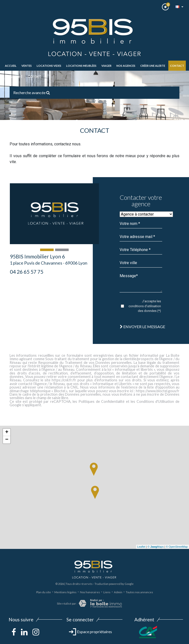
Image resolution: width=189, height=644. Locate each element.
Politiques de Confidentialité (102, 401)
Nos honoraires (90, 592)
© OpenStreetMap (177, 547)
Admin (118, 592)
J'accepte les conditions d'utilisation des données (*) (145, 306)
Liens (107, 592)
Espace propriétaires (90, 632)
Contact (177, 66)
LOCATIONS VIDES (49, 66)
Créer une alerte (153, 66)
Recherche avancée (32, 93)
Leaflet (141, 547)
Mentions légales (65, 592)
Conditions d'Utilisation (155, 401)
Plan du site (44, 592)
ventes (27, 66)
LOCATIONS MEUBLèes (81, 66)
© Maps (156, 547)
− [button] (7, 440)
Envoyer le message (142, 327)
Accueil (11, 66)
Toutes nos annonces (139, 592)
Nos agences (126, 66)
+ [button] (7, 432)
